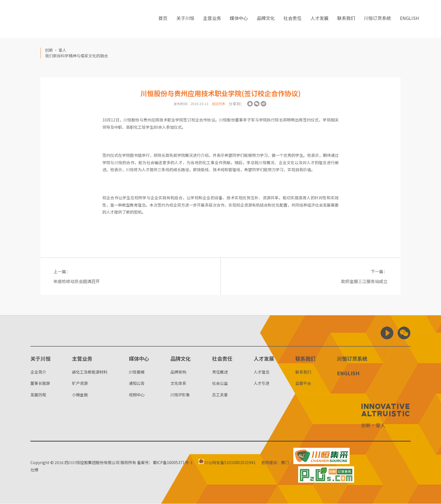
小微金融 (80, 395)
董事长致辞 (40, 383)
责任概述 (220, 372)
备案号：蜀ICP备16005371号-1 (165, 463)
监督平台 (303, 383)
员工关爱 (220, 395)
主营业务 (212, 19)
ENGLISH (409, 19)
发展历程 (38, 395)
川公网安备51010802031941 (228, 463)
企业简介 (38, 372)
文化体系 (178, 383)
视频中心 (137, 395)
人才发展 (319, 19)
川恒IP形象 (180, 395)
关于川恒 (185, 19)
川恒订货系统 (377, 19)
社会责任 (292, 19)
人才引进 (262, 383)
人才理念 (262, 372)
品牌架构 (178, 372)
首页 (163, 19)
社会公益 (220, 383)
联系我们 (346, 19)
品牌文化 (266, 19)
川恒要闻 (137, 372)
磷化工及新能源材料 (90, 372)
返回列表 (219, 104)
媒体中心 (239, 19)
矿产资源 (80, 383)
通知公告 (137, 383)
